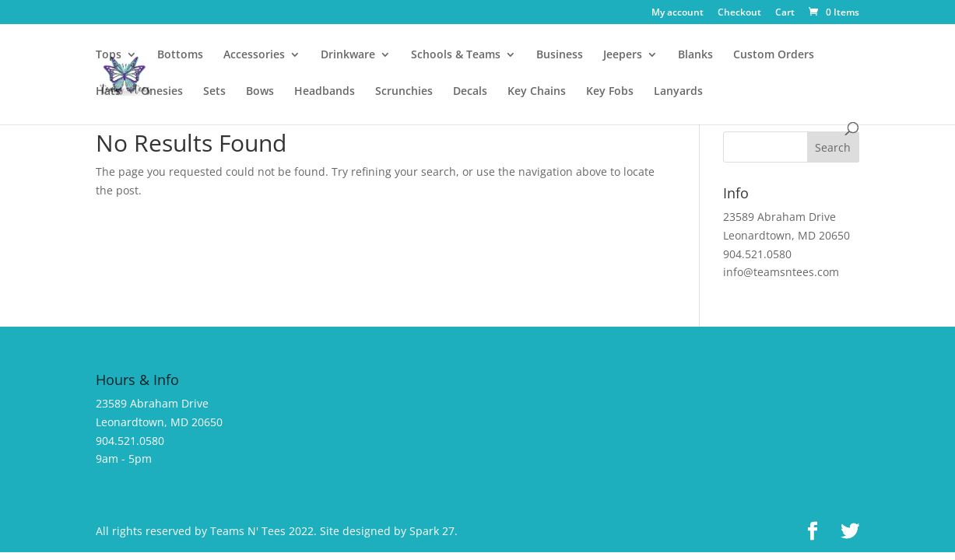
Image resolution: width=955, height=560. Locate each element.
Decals (470, 92)
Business (560, 55)
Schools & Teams (456, 55)
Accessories (254, 55)
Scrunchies (404, 92)
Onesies (162, 92)
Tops (109, 55)
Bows (260, 92)
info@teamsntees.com (781, 272)
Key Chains (537, 92)
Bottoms (180, 55)
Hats (108, 92)
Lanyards (678, 92)
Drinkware (348, 55)
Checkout (739, 13)
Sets (214, 92)
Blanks (695, 55)
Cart (785, 13)
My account (678, 13)
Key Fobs (610, 92)
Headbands (325, 92)
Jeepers (623, 55)
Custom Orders (774, 55)
